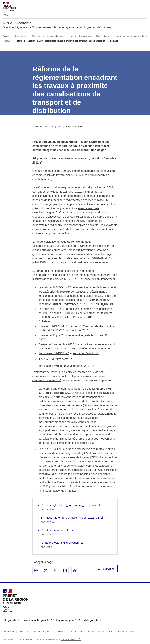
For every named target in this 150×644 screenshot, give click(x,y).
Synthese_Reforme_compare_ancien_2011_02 (70, 518)
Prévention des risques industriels (48, 36)
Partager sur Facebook (36, 570)
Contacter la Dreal (127, 632)
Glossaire (24, 632)
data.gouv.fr (91, 620)
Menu (145, 4)
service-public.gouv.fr (36, 620)
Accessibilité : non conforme (69, 632)
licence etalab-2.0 (69, 639)
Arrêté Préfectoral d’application (60, 543)
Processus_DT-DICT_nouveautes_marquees (69, 505)
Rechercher (138, 4)
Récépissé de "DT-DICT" (54, 360)
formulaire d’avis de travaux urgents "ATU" (65, 366)
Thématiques (21, 36)
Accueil (6, 36)
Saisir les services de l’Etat (100, 632)
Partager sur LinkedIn (55, 570)
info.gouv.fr (9, 620)
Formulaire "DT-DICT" (52, 353)
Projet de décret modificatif (58, 530)
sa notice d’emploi (84, 353)
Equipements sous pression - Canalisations (89, 36)
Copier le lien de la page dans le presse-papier (75, 570)
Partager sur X (46, 570)
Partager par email (65, 570)
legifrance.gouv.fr (66, 620)
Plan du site (8, 632)
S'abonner (106, 569)
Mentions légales (42, 632)
